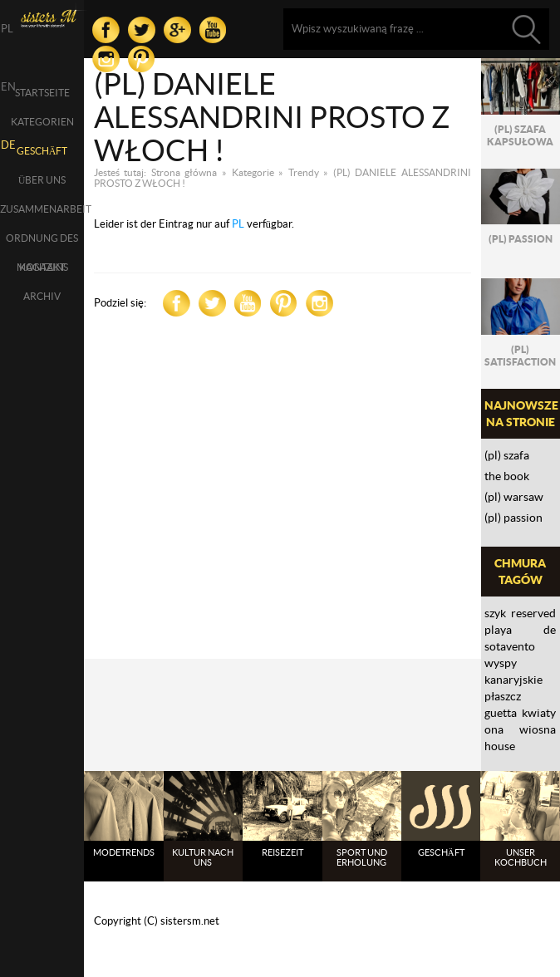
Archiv (42, 296)
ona (494, 729)
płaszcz (503, 696)
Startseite (42, 93)
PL (238, 224)
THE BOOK (507, 476)
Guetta (501, 713)
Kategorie (253, 172)
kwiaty (539, 713)
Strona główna (184, 172)
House (500, 746)
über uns (42, 180)
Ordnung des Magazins (42, 243)
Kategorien (42, 122)
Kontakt (42, 267)
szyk (495, 613)
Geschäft (42, 151)
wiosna (538, 729)
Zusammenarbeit (42, 209)
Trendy (304, 172)
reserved (533, 613)
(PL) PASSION (513, 518)
